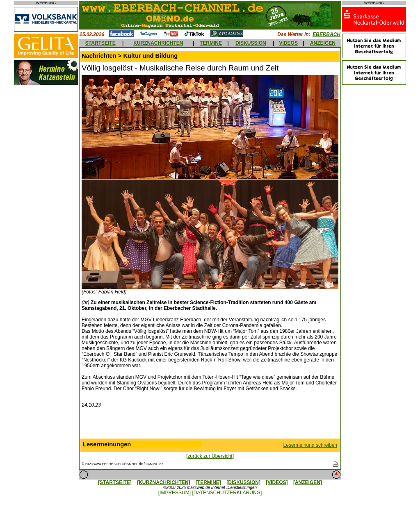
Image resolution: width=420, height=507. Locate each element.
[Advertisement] (210, 425)
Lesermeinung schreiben (310, 445)
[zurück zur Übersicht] (210, 456)
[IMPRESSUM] (175, 493)
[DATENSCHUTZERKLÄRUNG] (227, 493)
